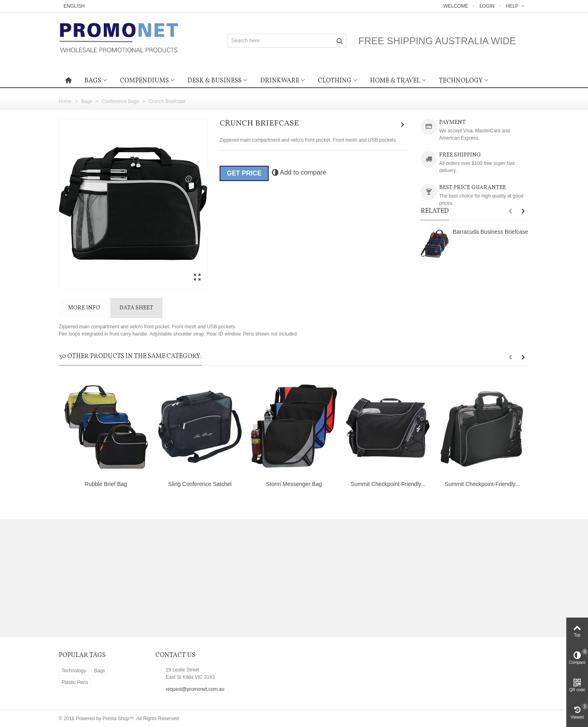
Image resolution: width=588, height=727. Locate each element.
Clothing (335, 81)
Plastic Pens (75, 682)
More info (84, 308)
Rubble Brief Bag (106, 484)
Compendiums (144, 81)
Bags (93, 81)
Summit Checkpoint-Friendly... (388, 484)
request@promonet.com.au (195, 689)
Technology (461, 81)
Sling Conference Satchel (200, 484)
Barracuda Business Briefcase (490, 232)
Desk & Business (215, 81)
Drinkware (280, 81)
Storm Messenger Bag (294, 484)
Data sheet (136, 308)
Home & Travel (395, 81)
